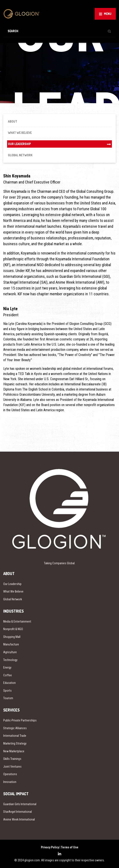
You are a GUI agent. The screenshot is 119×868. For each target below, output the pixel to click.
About (13, 121)
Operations (10, 774)
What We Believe (20, 133)
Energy (7, 667)
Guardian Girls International (20, 804)
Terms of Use (70, 847)
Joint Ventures (12, 767)
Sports (7, 691)
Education (9, 683)
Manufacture (11, 644)
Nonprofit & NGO (13, 629)
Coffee (8, 675)
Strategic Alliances (15, 728)
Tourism (8, 698)
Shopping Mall (12, 637)
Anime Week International (19, 819)
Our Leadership (19, 144)
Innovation (10, 782)
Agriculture (10, 652)
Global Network (20, 155)
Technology (10, 660)
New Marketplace (14, 751)
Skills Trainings (12, 759)
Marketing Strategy (15, 743)
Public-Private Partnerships (20, 720)
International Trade (15, 736)
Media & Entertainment (17, 621)
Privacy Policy (50, 847)
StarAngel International (18, 812)
